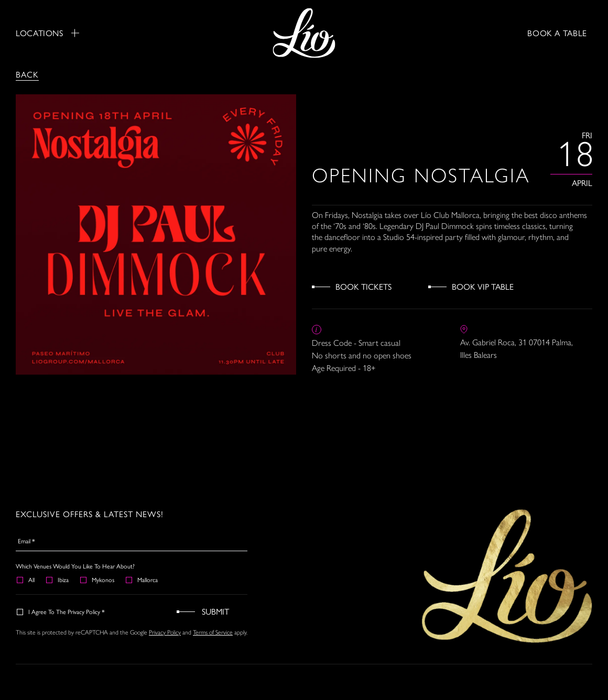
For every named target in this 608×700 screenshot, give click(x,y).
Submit (215, 611)
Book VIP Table (483, 286)
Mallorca (142, 579)
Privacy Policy (165, 632)
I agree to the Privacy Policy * (61, 611)
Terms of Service (213, 632)
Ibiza (58, 579)
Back (27, 74)
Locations (47, 33)
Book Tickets (363, 286)
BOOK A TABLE (557, 33)
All (26, 579)
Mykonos (98, 579)
